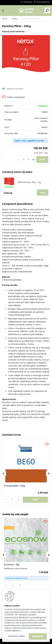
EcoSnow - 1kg (12, 565)
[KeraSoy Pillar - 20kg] (26, 59)
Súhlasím (38, 636)
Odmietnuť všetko (16, 636)
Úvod (4, 19)
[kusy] (24, 160)
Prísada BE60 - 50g (14, 486)
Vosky (14, 19)
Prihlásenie (28, 2)
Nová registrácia (43, 2)
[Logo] (26, 10)
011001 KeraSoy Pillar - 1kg (29, 182)
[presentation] (3, 473)
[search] (47, 10)
